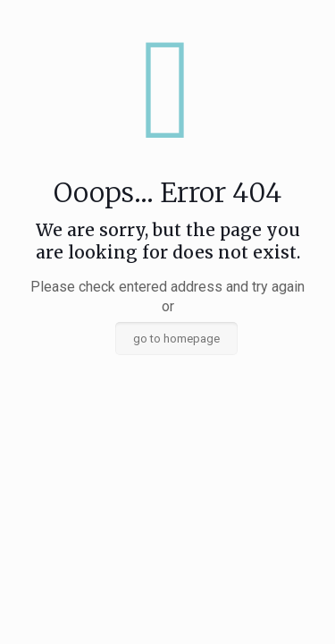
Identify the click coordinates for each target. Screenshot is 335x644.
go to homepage (176, 339)
